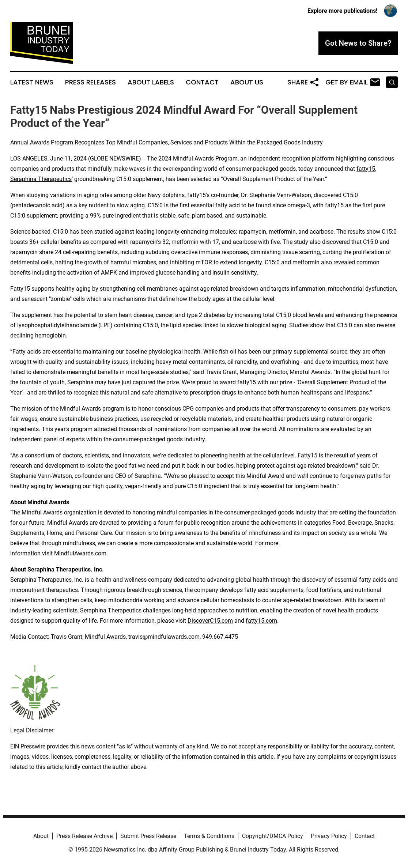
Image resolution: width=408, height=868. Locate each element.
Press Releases (90, 82)
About (41, 836)
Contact (202, 82)
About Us (247, 82)
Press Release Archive (84, 836)
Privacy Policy (329, 836)
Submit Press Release (148, 836)
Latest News (32, 82)
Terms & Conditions (209, 836)
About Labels (151, 82)
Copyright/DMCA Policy (273, 836)
